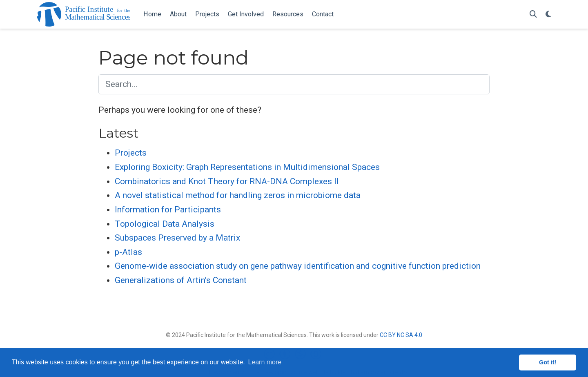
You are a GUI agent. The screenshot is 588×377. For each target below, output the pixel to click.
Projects (131, 153)
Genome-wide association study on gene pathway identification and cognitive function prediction (298, 266)
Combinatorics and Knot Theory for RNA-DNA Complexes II (227, 181)
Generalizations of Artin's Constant (181, 280)
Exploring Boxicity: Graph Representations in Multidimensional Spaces (247, 167)
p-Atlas (128, 252)
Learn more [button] (265, 362)
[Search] (533, 14)
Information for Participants (168, 210)
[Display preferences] (548, 14)
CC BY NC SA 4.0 (401, 335)
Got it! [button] (548, 362)
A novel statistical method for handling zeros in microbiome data (238, 195)
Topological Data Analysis (165, 224)
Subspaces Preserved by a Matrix (177, 238)
